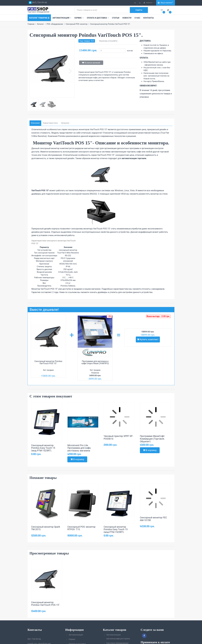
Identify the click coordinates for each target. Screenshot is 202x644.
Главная (31, 24)
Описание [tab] (35, 123)
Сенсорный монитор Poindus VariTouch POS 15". (48, 362)
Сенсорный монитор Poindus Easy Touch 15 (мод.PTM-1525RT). (43, 448)
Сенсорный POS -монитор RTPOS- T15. (81, 528)
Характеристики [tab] (50, 123)
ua (135, 3)
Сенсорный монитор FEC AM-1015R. (153, 519)
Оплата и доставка (98, 18)
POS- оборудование (55, 24)
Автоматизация (62, 18)
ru (140, 3)
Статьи (116, 18)
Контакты (149, 18)
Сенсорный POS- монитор (77, 24)
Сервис (79, 18)
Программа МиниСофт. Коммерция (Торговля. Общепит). (153, 439)
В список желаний (91, 63)
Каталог (41, 24)
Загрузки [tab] (65, 123)
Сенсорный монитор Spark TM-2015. (46, 528)
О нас (137, 18)
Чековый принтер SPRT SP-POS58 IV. (118, 437)
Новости (127, 18)
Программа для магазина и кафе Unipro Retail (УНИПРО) (95, 362)
